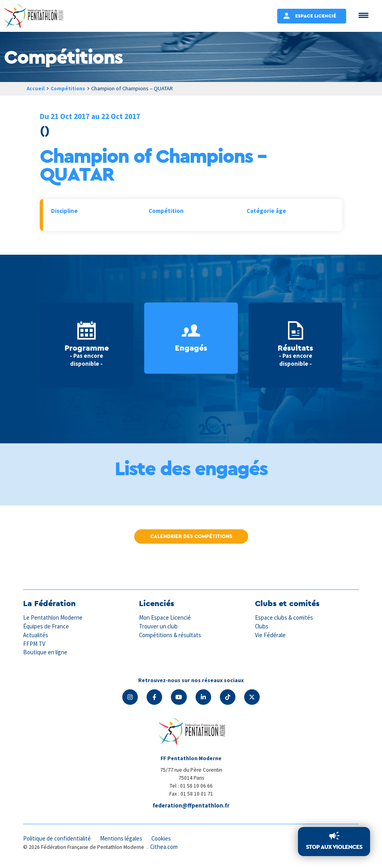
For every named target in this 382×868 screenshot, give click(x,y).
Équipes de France (46, 626)
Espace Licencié (316, 16)
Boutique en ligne (45, 652)
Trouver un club (159, 626)
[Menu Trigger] (363, 15)
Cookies (164, 839)
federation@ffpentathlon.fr (191, 806)
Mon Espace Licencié (165, 617)
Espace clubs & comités (284, 617)
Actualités (36, 635)
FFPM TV (34, 643)
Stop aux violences (334, 847)
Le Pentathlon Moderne (53, 617)
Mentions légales (123, 839)
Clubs (262, 626)
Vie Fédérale (270, 635)
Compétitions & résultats (171, 635)
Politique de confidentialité (58, 839)
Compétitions (70, 88)
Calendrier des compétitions (191, 536)
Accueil (36, 88)
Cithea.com (165, 848)
